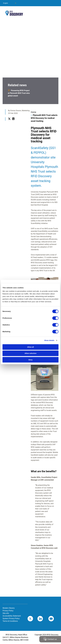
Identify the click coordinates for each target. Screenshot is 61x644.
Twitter (9, 121)
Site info (6, 613)
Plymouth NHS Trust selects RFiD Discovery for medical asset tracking (44, 118)
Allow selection (30, 353)
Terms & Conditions (10, 621)
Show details (49, 340)
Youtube (54, 619)
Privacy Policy (8, 611)
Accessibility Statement (12, 616)
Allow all (31, 347)
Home (33, 112)
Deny (31, 360)
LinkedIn (13, 121)
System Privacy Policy (11, 618)
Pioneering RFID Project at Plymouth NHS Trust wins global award (19, 93)
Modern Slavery (9, 608)
